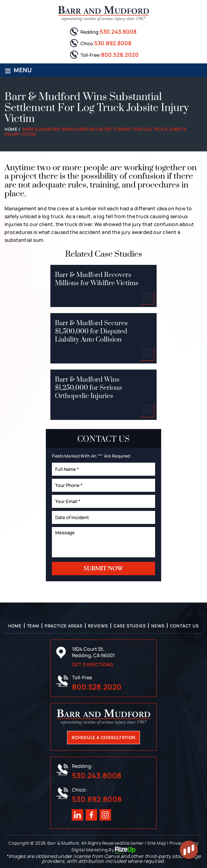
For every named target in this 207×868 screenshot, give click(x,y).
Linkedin (77, 815)
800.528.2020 (120, 55)
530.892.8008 (113, 43)
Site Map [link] (157, 843)
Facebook (91, 815)
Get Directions (93, 665)
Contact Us (184, 626)
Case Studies (130, 626)
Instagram (105, 815)
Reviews (98, 626)
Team (33, 626)
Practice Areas (64, 626)
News (158, 626)
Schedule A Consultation (103, 737)
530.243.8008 (118, 32)
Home (15, 626)
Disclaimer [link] (133, 843)
